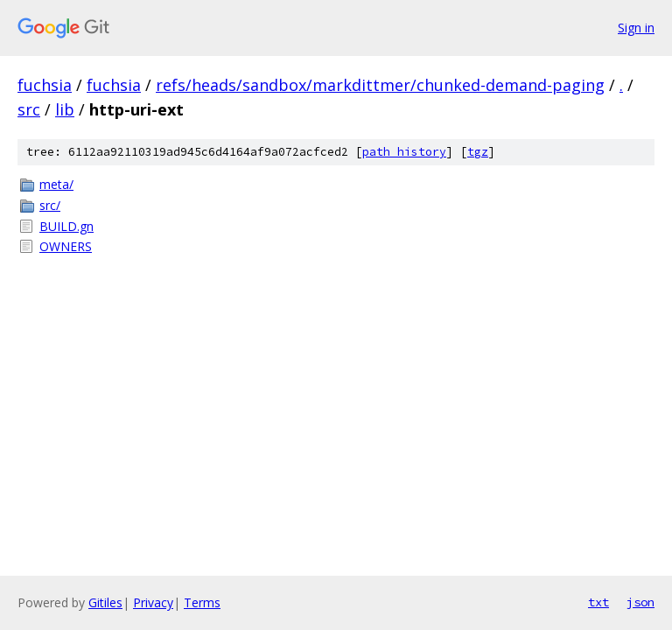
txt (598, 602)
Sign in (636, 28)
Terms (202, 602)
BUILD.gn (66, 226)
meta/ (56, 184)
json (640, 602)
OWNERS (66, 246)
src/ (50, 205)
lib (65, 109)
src (29, 109)
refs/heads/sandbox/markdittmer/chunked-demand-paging (380, 85)
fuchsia (45, 85)
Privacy (153, 602)
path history (404, 152)
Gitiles (105, 602)
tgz (478, 152)
